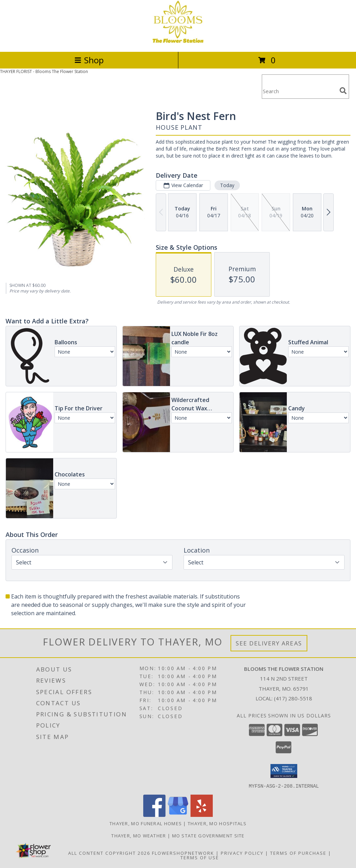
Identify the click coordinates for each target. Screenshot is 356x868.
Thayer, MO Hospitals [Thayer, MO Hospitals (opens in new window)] (217, 823)
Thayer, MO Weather (139, 835)
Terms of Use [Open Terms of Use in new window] (200, 857)
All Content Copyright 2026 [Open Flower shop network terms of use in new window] (109, 853)
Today (227, 185)
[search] (343, 91)
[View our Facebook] (154, 815)
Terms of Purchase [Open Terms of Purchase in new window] (298, 853)
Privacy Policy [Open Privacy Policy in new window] (242, 853)
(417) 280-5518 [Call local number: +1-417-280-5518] (293, 698)
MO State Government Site (208, 835)
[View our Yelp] (202, 815)
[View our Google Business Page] (178, 815)
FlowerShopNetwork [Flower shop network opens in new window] (183, 853)
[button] (284, 771)
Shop (89, 60)
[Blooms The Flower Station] (178, 42)
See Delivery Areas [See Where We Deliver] (269, 643)
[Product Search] (299, 91)
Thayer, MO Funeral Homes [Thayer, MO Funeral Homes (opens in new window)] (146, 823)
